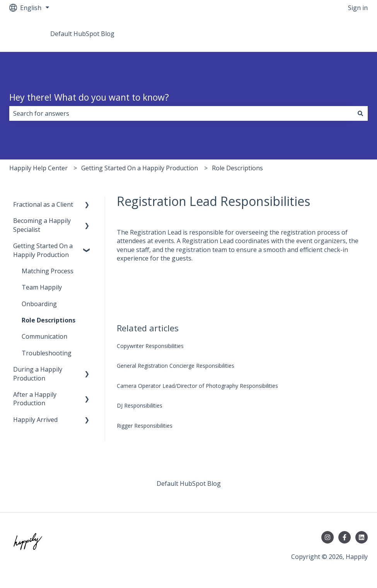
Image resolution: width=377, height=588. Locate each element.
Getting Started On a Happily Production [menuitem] (43, 250)
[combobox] (181, 113)
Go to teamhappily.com (327, 34)
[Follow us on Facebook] (345, 537)
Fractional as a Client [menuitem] (43, 204)
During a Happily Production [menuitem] (38, 374)
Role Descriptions (237, 168)
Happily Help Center (38, 168)
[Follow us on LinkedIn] (362, 537)
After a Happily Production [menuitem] (35, 399)
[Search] (360, 113)
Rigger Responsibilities (145, 426)
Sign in (358, 8)
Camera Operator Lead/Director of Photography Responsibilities (197, 386)
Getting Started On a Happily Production (140, 168)
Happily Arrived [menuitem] (35, 420)
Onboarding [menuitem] (39, 304)
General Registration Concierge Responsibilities (176, 366)
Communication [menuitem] (44, 336)
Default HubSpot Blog (82, 34)
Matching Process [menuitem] (48, 271)
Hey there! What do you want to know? (89, 97)
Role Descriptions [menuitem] (49, 320)
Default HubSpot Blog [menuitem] (189, 483)
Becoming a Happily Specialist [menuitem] (42, 225)
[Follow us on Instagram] (328, 537)
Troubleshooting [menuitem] (47, 353)
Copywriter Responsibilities (150, 346)
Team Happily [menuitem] (42, 287)
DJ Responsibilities (140, 405)
